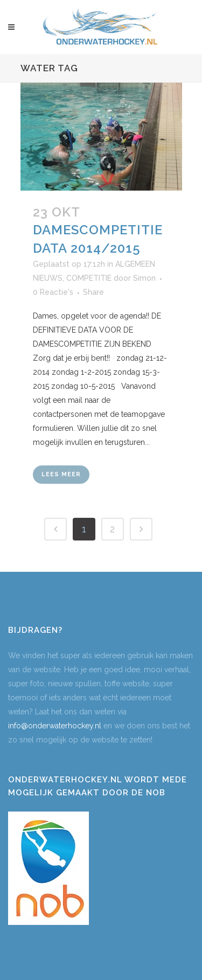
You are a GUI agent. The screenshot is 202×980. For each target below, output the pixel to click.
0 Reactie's (53, 292)
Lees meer (61, 474)
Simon (144, 278)
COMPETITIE (89, 278)
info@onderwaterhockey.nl (55, 726)
